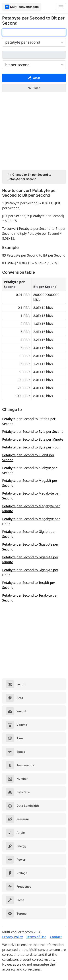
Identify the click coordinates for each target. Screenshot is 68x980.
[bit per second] (34, 55)
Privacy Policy (13, 937)
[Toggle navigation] (61, 7)
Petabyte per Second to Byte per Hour (31, 447)
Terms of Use (36, 937)
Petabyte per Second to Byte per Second (33, 432)
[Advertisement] (34, 131)
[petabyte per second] (34, 32)
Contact (56, 937)
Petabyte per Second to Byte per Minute (33, 439)
